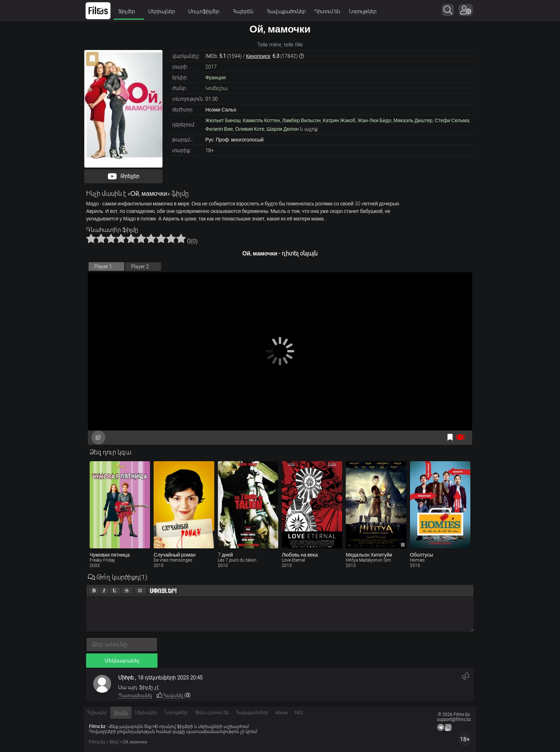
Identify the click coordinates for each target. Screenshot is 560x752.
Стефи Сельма (452, 120)
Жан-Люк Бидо (374, 120)
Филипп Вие (219, 129)
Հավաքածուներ (286, 11)
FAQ (299, 713)
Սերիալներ (164, 11)
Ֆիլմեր (129, 11)
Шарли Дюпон (283, 129)
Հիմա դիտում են (212, 713)
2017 (211, 67)
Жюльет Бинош (223, 120)
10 (181, 238)
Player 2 (140, 267)
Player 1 (103, 267)
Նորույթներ (362, 11)
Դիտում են (327, 11)
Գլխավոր (97, 713)
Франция (216, 78)
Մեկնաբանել (122, 661)
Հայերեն (245, 11)
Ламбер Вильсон (301, 120)
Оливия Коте (250, 129)
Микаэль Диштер (413, 120)
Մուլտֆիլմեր (206, 11)
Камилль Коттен (261, 120)
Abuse (281, 713)
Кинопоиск (258, 56)
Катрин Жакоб (339, 120)
